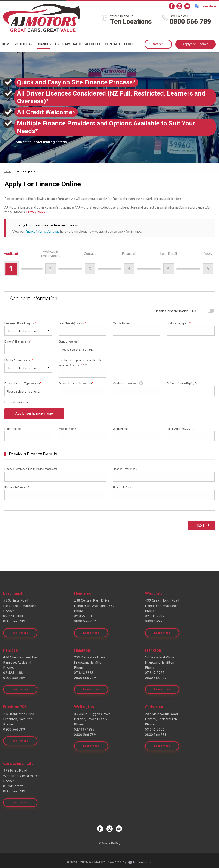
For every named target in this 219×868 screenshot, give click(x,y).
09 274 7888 (13, 617)
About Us (93, 44)
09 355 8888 (84, 617)
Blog (128, 44)
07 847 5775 (155, 673)
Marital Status (19, 360)
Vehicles (23, 44)
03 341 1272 (13, 784)
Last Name (179, 323)
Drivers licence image (18, 402)
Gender (69, 341)
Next (199, 527)
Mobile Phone (67, 430)
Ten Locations (131, 21)
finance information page (43, 231)
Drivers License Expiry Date (184, 383)
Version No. (128, 383)
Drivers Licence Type (23, 383)
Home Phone (13, 430)
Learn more (21, 633)
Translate (205, 6)
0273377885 (84, 728)
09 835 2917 (155, 617)
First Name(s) (72, 323)
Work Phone (121, 430)
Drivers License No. (76, 383)
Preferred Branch (21, 323)
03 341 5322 (155, 728)
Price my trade (68, 44)
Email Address (181, 430)
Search (158, 44)
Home (6, 44)
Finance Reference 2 (125, 471)
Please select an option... (23, 331)
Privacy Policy (36, 212)
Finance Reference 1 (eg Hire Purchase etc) (31, 471)
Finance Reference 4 (125, 489)
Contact (113, 44)
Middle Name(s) (123, 323)
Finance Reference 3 (17, 489)
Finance (44, 44)
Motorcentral (141, 858)
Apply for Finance (195, 44)
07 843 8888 (84, 673)
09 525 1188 (13, 673)
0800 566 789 (190, 21)
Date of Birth (18, 341)
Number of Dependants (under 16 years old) (80, 362)
